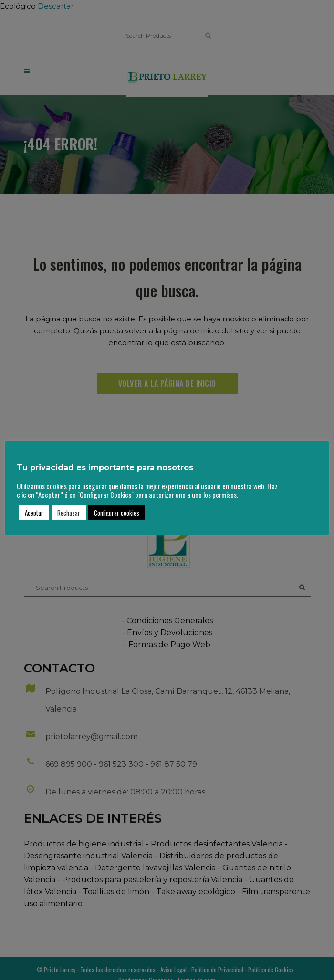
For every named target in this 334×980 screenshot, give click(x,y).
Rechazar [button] (69, 513)
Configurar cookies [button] (117, 513)
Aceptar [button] (34, 513)
